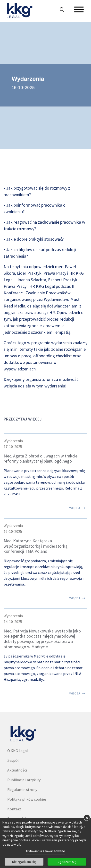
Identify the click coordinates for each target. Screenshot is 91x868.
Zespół (13, 760)
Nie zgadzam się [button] (24, 862)
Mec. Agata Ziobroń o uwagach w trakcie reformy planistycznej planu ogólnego (41, 459)
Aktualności (17, 770)
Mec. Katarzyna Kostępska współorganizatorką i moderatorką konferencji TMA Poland (36, 546)
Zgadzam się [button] (67, 862)
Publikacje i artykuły (24, 780)
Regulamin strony (22, 789)
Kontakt (14, 809)
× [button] (87, 818)
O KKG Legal (18, 751)
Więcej (74, 508)
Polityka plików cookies (27, 799)
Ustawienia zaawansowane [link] (46, 851)
